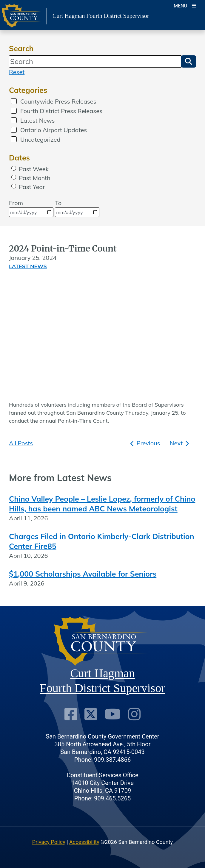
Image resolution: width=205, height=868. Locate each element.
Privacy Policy (49, 842)
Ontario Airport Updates (54, 130)
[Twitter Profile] (91, 714)
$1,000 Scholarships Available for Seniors (83, 574)
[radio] (14, 168)
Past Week (34, 169)
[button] (189, 61)
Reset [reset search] (17, 72)
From (31, 208)
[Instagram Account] (134, 714)
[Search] (95, 61)
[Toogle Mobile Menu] (185, 5)
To (77, 208)
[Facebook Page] (71, 714)
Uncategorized (40, 139)
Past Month (35, 178)
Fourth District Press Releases (61, 111)
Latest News (38, 120)
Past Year (32, 187)
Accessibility (84, 842)
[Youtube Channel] (112, 714)
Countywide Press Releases (58, 101)
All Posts (21, 443)
